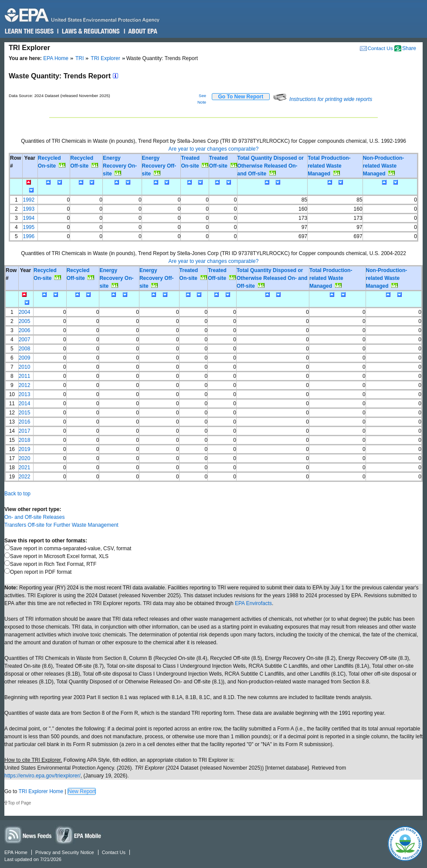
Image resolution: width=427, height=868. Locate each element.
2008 (25, 349)
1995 (29, 227)
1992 (29, 200)
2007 (25, 340)
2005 (25, 321)
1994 (29, 218)
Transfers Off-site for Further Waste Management (61, 525)
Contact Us (380, 48)
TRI (80, 58)
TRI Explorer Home (41, 791)
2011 (25, 376)
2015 (25, 413)
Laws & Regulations (90, 31)
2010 (25, 367)
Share (409, 48)
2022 (25, 477)
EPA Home (56, 58)
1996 (29, 236)
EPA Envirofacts (253, 603)
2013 (25, 394)
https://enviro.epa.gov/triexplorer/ (42, 776)
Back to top (17, 494)
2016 (25, 422)
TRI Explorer (105, 58)
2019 (25, 449)
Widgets (79, 835)
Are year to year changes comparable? (214, 149)
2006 (25, 330)
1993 (29, 209)
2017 (25, 431)
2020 (25, 458)
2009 (25, 358)
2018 (25, 440)
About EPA (142, 31)
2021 (25, 468)
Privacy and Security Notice (65, 852)
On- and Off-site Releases (35, 517)
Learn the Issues (29, 31)
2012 (25, 385)
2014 (25, 404)
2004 (25, 312)
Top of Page (19, 803)
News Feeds (28, 835)
